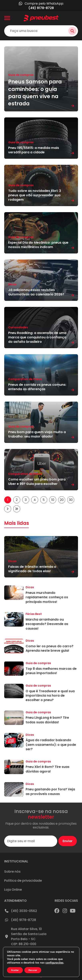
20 (62, 500)
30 (71, 500)
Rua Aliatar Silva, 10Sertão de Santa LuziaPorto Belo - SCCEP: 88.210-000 (25, 936)
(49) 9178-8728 (20, 920)
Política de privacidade (23, 881)
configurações (56, 963)
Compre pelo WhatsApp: (41, 6)
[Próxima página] (8, 509)
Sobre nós (12, 872)
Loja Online (13, 890)
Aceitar (15, 970)
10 (53, 500)
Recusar (33, 970)
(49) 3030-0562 (21, 911)
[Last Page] (17, 509)
